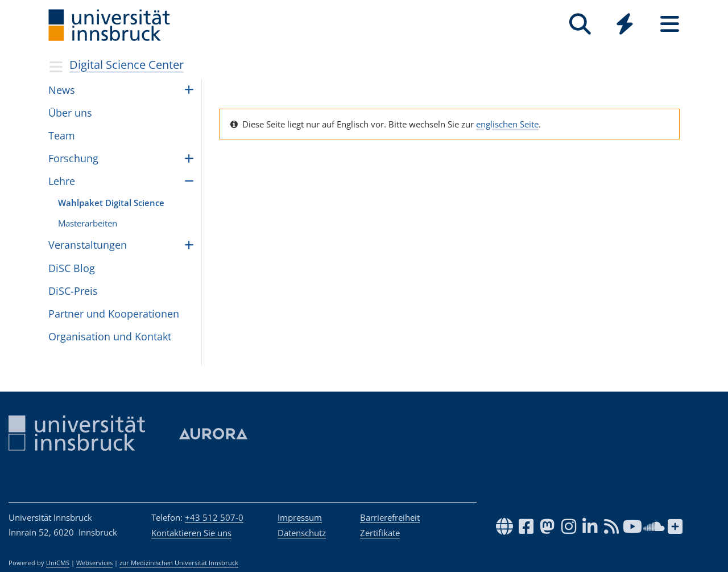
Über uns (70, 113)
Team (62, 135)
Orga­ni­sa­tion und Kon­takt (110, 336)
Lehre (62, 181)
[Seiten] (670, 24)
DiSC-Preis (73, 291)
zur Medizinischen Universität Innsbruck (179, 563)
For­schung (73, 158)
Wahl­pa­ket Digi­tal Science (111, 203)
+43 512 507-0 (214, 517)
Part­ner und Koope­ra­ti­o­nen (114, 314)
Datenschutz (302, 533)
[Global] (625, 25)
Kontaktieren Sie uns (191, 533)
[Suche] (580, 24)
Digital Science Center (127, 65)
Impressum (300, 517)
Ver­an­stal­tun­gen (88, 245)
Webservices (94, 563)
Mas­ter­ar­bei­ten (88, 223)
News (62, 90)
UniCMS (58, 563)
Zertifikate (380, 533)
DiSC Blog (72, 268)
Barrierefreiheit (390, 517)
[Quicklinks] (625, 24)
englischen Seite (507, 124)
